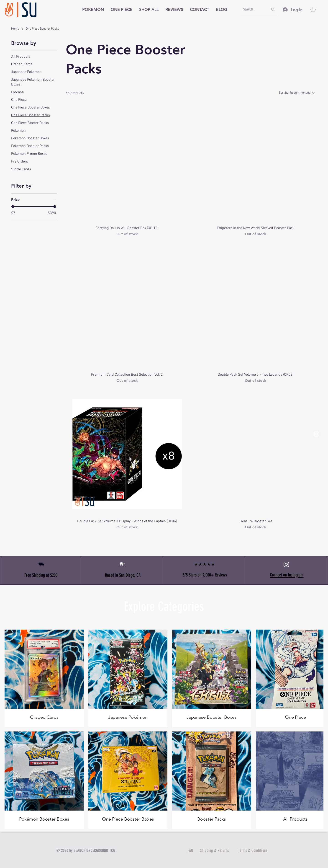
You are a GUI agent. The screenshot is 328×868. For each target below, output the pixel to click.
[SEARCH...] (252, 9)
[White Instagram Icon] (317, 434)
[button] (315, 10)
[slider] (13, 207)
